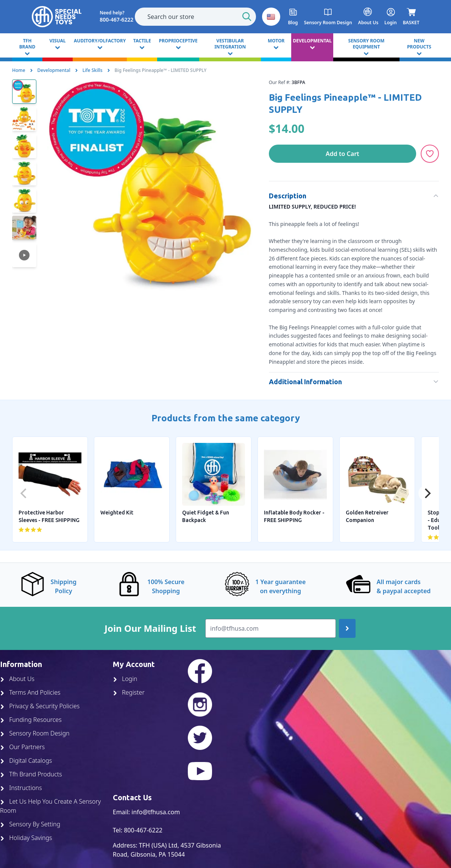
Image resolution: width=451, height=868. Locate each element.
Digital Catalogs (26, 760)
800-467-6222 (143, 830)
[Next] (427, 493)
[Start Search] (247, 17)
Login (125, 679)
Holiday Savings (26, 838)
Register (129, 692)
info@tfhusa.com (156, 812)
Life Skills (93, 70)
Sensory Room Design (35, 733)
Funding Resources (31, 720)
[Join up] (347, 628)
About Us (17, 679)
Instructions (21, 788)
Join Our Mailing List (150, 628)
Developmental (54, 70)
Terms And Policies (30, 692)
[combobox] (195, 17)
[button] (271, 17)
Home (19, 70)
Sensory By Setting (30, 824)
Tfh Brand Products (31, 774)
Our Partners (22, 747)
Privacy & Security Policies (40, 706)
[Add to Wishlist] (430, 154)
